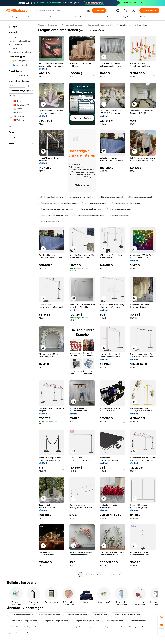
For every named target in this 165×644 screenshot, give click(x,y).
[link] (161, 618)
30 (114, 575)
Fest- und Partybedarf (74, 25)
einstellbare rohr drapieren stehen (126, 203)
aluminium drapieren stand (21, 615)
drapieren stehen (48, 203)
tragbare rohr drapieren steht (55, 621)
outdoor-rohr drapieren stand (57, 627)
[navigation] (21, 300)
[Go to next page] (119, 575)
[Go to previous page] (75, 575)
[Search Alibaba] (62, 10)
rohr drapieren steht (113, 621)
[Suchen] (99, 10)
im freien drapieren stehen (90, 209)
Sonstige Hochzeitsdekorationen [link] (134, 25)
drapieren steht (99, 615)
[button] (89, 10)
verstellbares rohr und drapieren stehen (57, 209)
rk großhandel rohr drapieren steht (24, 627)
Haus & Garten (54, 25)
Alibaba (41, 25)
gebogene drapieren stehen (52, 197)
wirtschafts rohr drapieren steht (126, 615)
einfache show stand (18, 633)
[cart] (126, 11)
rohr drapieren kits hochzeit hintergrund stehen (125, 627)
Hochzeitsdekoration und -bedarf (102, 25)
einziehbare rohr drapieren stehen (54, 215)
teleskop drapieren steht (120, 215)
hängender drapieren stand (111, 197)
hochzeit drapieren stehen (94, 203)
